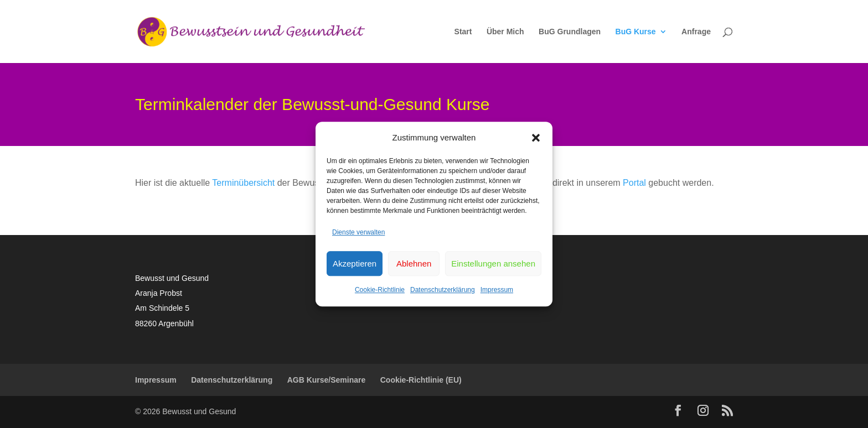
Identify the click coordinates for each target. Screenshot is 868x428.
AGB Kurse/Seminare (327, 380)
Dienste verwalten (358, 232)
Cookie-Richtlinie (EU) (421, 380)
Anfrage (696, 32)
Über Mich (505, 32)
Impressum (497, 290)
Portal (634, 183)
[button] (536, 138)
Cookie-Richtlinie (380, 290)
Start (463, 32)
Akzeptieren (355, 263)
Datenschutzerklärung (443, 290)
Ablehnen (414, 263)
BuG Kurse (636, 32)
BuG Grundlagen (570, 32)
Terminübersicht (243, 183)
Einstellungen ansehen (493, 263)
